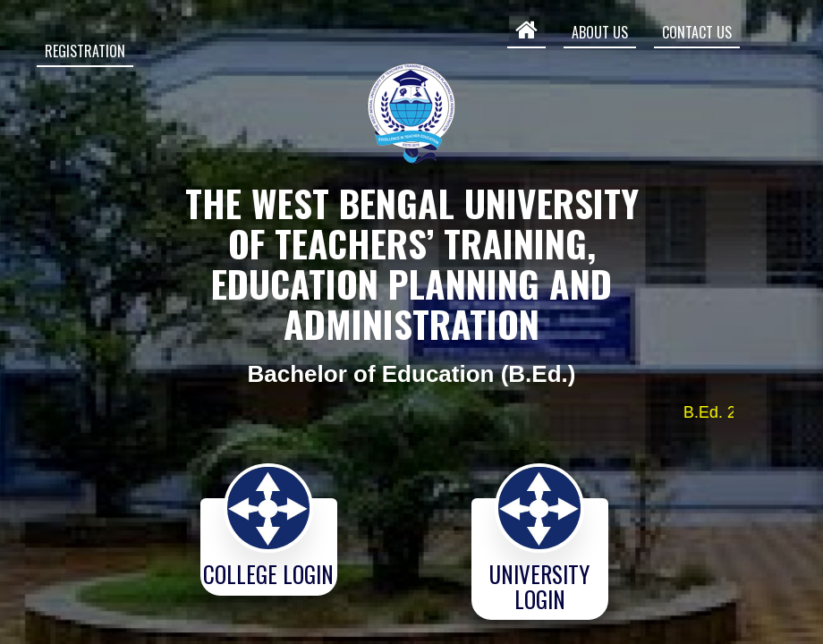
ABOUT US (600, 32)
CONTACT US (697, 32)
